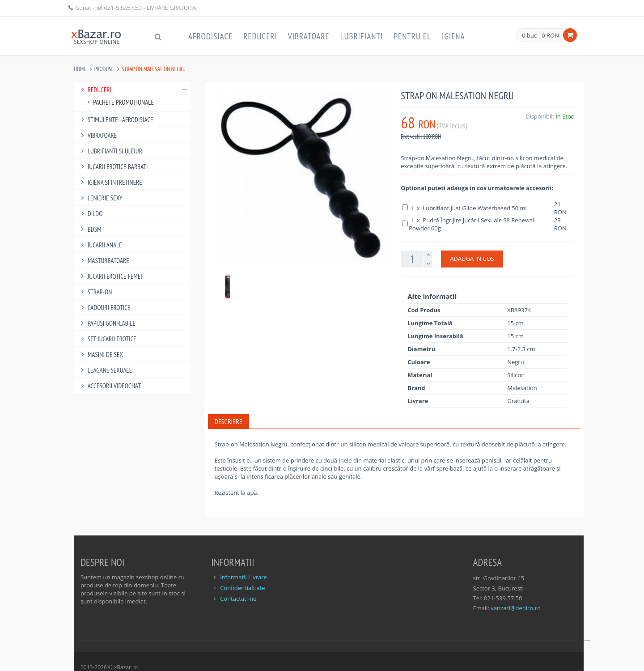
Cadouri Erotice (104, 308)
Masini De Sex (101, 355)
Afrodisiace (210, 36)
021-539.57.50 (123, 8)
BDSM (90, 229)
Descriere (229, 421)
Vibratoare (309, 36)
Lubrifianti (362, 36)
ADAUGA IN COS (472, 259)
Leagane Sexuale (105, 370)
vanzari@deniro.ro (515, 608)
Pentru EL (412, 36)
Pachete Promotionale (121, 102)
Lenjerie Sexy (100, 198)
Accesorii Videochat (110, 386)
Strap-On (95, 292)
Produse (104, 69)
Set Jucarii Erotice (107, 339)
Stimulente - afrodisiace (116, 120)
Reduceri (260, 36)
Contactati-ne (238, 599)
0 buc (529, 36)
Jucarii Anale (100, 245)
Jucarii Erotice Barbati (113, 167)
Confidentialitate (242, 588)
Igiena (453, 36)
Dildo (90, 214)
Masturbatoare (104, 261)
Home (80, 69)
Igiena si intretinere (110, 182)
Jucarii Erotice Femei (110, 276)
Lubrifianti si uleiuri (111, 151)
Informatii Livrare (244, 577)
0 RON (550, 35)
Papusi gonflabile (107, 323)
